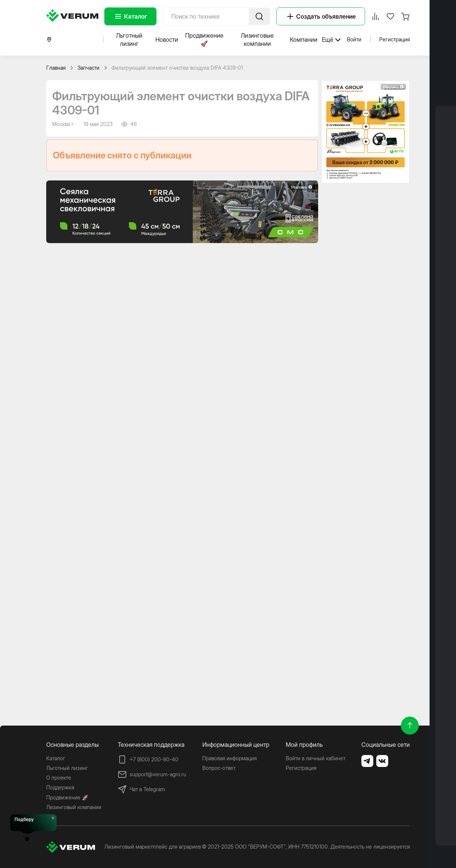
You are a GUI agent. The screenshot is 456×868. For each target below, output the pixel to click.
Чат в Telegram (141, 789)
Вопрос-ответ (219, 768)
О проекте (59, 778)
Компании (304, 40)
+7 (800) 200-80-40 (148, 759)
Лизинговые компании (257, 40)
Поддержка (60, 787)
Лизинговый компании (74, 807)
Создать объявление (321, 16)
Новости (167, 40)
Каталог (130, 16)
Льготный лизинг (129, 40)
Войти (354, 39)
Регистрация (395, 39)
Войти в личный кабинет (316, 758)
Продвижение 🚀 (204, 40)
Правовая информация (229, 758)
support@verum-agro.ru (152, 774)
